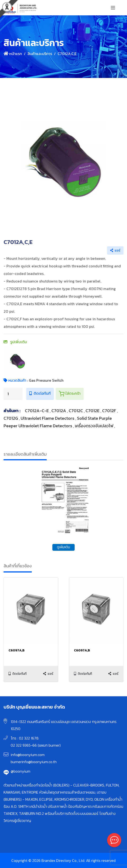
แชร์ (115, 250)
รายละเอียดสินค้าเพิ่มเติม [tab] (25, 454)
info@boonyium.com (28, 755)
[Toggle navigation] (113, 8)
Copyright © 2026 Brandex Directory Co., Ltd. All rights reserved (63, 860)
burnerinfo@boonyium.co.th (34, 762)
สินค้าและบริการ (40, 54)
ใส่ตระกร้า (70, 393)
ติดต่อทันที (40, 393)
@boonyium (20, 771)
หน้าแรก (13, 54)
